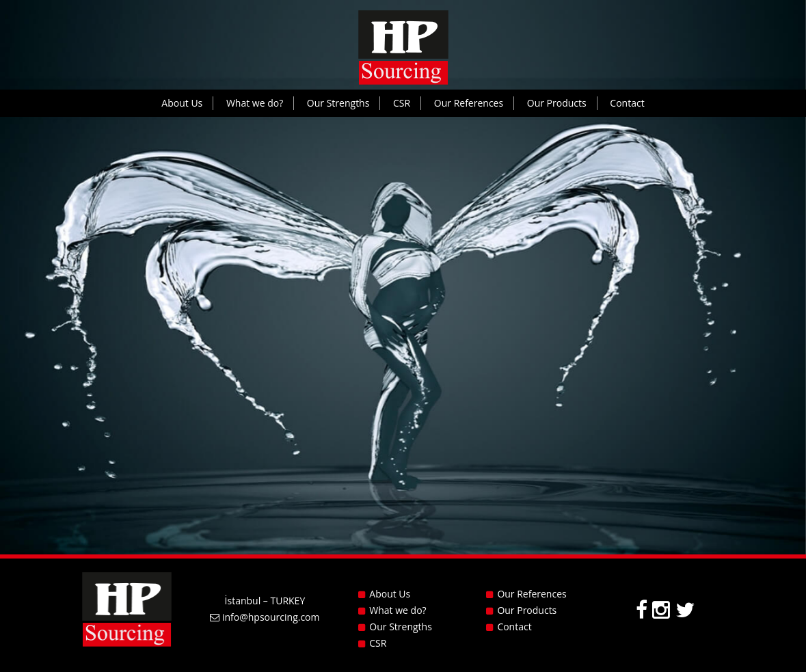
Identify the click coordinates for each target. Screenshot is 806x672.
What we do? (255, 103)
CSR (402, 103)
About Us (182, 103)
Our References (469, 103)
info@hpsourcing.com (265, 617)
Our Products (557, 103)
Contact (627, 103)
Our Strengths (338, 103)
